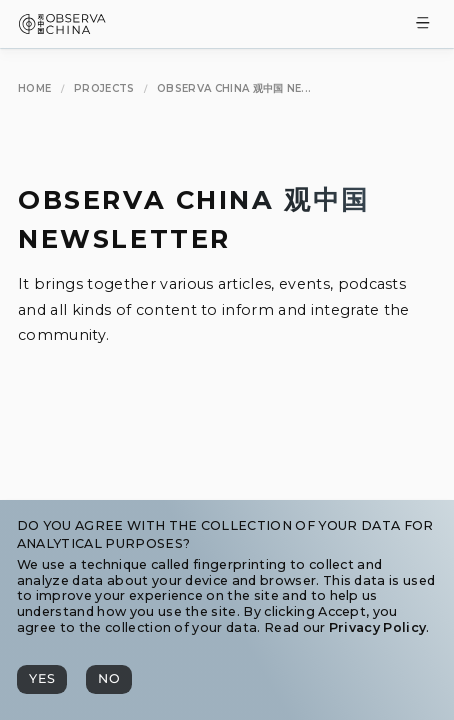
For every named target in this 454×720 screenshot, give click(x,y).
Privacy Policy (377, 627)
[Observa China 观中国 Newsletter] (234, 88)
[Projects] (104, 88)
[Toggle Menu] (423, 24)
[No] (109, 679)
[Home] (34, 88)
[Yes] (42, 679)
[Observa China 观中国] (62, 28)
